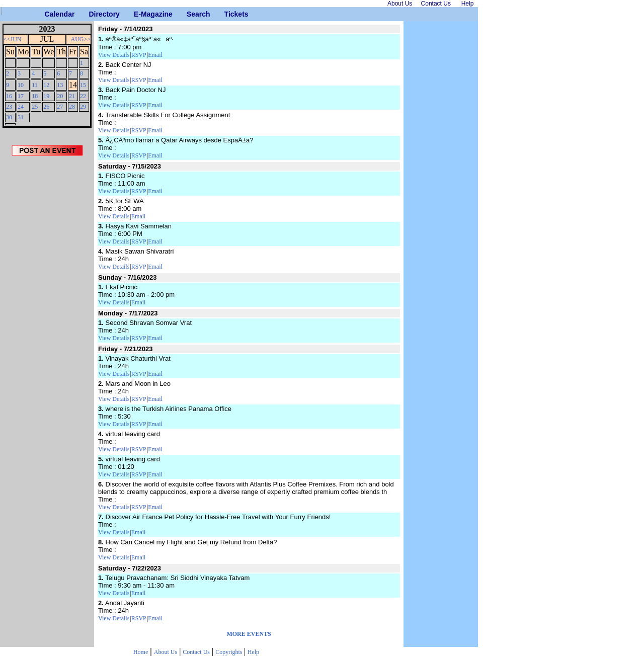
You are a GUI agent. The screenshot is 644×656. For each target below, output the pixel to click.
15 (83, 85)
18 (35, 96)
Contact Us (196, 652)
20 (60, 96)
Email (155, 55)
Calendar (49, 14)
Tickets (228, 14)
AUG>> (81, 39)
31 (21, 117)
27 (60, 107)
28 (72, 107)
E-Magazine (138, 14)
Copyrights (229, 652)
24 (21, 107)
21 (72, 96)
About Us (166, 652)
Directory (92, 14)
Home (141, 652)
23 (9, 107)
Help (253, 652)
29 (83, 107)
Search (190, 14)
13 (60, 85)
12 (46, 85)
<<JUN (13, 39)
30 (9, 117)
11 (35, 85)
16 (9, 96)
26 (46, 107)
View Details (114, 55)
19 (46, 96)
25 (35, 107)
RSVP (139, 55)
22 (83, 96)
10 (21, 85)
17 (21, 96)
